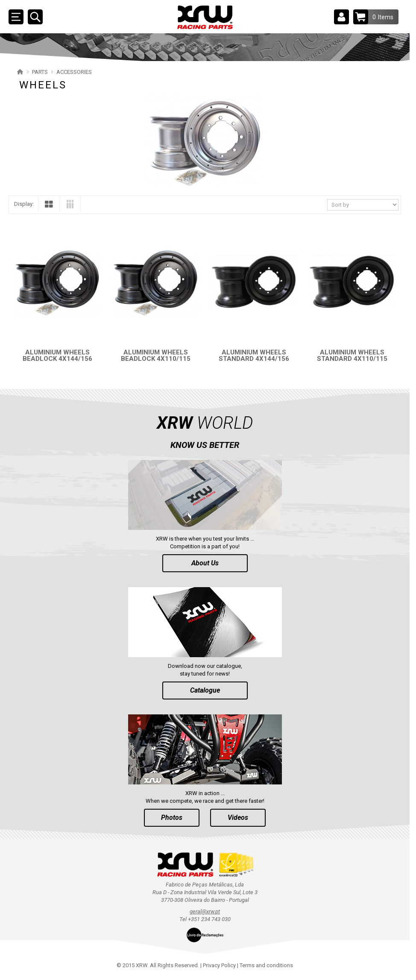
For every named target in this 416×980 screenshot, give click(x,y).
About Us (205, 563)
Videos (238, 818)
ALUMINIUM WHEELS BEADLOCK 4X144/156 (57, 355)
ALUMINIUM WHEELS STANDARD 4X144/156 (254, 355)
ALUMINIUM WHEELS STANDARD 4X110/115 (352, 355)
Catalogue (205, 690)
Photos (172, 818)
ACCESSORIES (74, 72)
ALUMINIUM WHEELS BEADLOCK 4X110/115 (156, 355)
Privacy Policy (219, 965)
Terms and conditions (266, 965)
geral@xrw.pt (205, 911)
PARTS (40, 72)
